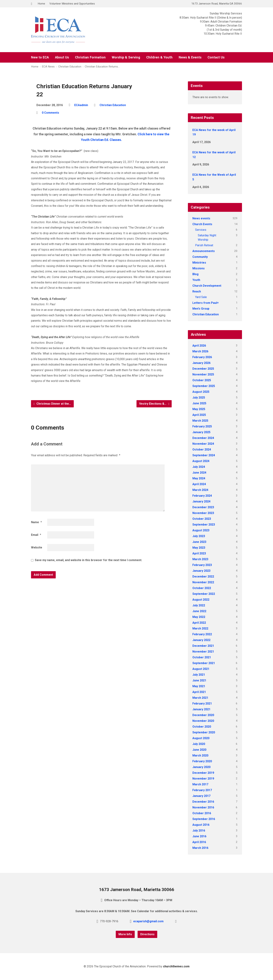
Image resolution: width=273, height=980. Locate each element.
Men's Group (201, 309)
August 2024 (201, 461)
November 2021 (203, 652)
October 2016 (202, 813)
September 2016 (204, 819)
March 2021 (200, 698)
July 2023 (199, 536)
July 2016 (199, 831)
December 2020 (203, 715)
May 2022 (199, 617)
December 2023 (203, 507)
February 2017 (202, 790)
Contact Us (216, 57)
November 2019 (203, 779)
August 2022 (201, 600)
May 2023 (199, 548)
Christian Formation (90, 57)
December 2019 (203, 773)
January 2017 (201, 796)
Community (200, 257)
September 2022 (204, 594)
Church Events (202, 224)
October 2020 (202, 727)
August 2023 (201, 530)
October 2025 (202, 380)
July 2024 (199, 467)
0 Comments (50, 113)
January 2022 (201, 640)
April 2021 (199, 692)
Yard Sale (201, 297)
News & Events (190, 57)
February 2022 (202, 634)
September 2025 (204, 386)
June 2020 (199, 750)
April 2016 (199, 842)
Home (41, 4)
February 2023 (202, 565)
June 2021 (199, 680)
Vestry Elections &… (154, 404)
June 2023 (199, 542)
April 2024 (199, 484)
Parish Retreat (204, 245)
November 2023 (203, 513)
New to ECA (40, 57)
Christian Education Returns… (102, 67)
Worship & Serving (126, 57)
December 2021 (203, 646)
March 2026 (200, 351)
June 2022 (199, 611)
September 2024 (204, 455)
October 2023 (202, 519)
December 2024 (203, 438)
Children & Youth (159, 57)
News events (201, 218)
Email (36, 535)
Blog (195, 274)
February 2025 (202, 426)
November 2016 (203, 807)
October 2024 (202, 449)
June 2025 (199, 403)
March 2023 (200, 559)
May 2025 (199, 409)
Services (201, 230)
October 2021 (202, 657)
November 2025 (203, 374)
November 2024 (203, 444)
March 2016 (200, 848)
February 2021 (202, 704)
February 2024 (202, 496)
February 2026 (202, 357)
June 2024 (199, 473)
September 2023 (204, 525)
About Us (62, 57)
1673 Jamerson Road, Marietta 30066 (137, 890)
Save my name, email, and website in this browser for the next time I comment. (88, 560)
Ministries (199, 263)
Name (36, 522)
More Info (125, 934)
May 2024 (199, 478)
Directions (147, 934)
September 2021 (204, 663)
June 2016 (199, 836)
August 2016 (201, 825)
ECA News (48, 67)
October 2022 (202, 588)
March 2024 (200, 490)
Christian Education (70, 67)
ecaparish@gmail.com (148, 921)
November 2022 (203, 582)
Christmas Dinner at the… (52, 404)
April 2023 (199, 553)
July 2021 (199, 675)
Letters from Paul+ (206, 303)
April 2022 (199, 623)
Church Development (207, 286)
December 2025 (203, 369)
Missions (199, 268)
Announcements (204, 251)
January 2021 (201, 709)
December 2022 (203, 577)
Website (37, 547)
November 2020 (203, 721)
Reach (197, 291)
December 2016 (203, 802)
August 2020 (201, 738)
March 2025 (200, 421)
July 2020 (199, 744)
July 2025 (199, 398)
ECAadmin (81, 105)
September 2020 (204, 732)
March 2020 (200, 755)
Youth (196, 280)
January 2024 (201, 501)
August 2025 (201, 392)
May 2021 (199, 686)
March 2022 (200, 628)
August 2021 (201, 669)
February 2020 (202, 761)
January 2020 (201, 767)
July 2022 (199, 605)
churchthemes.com (176, 966)
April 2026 (199, 346)
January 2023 (201, 571)
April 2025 (199, 415)
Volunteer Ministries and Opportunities (72, 4)
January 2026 (201, 363)
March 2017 (200, 784)
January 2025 (201, 432)
